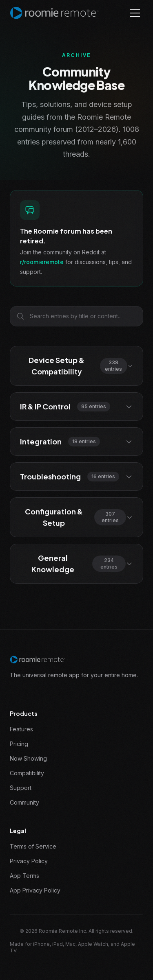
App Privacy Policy (35, 890)
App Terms (24, 876)
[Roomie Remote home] (54, 13)
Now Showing (28, 758)
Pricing (19, 744)
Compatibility (27, 773)
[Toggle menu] (135, 13)
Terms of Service (33, 846)
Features (21, 729)
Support (21, 788)
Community (24, 802)
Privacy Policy (29, 861)
